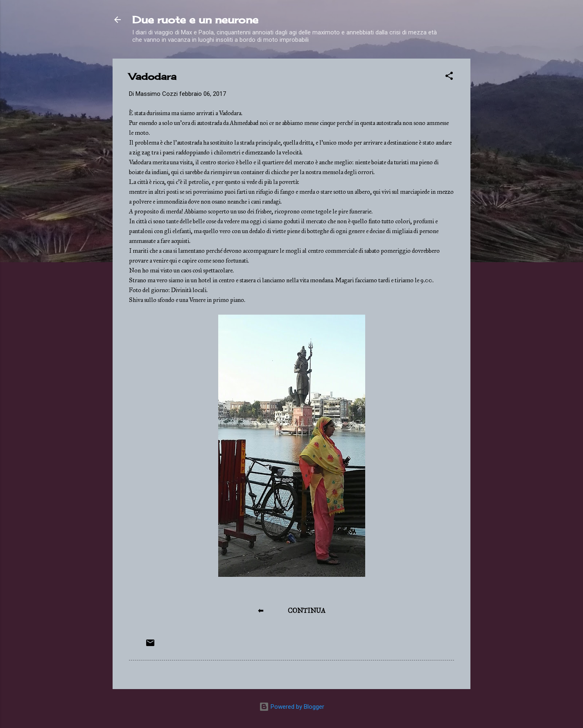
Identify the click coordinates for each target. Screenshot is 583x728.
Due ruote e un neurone (195, 20)
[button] (449, 77)
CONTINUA (307, 611)
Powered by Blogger (292, 707)
